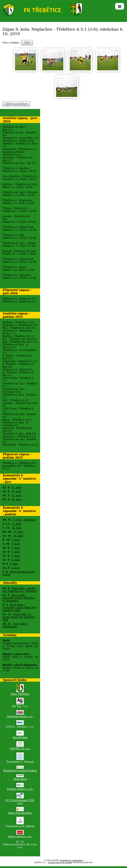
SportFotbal (20, 737)
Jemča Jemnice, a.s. (20, 837)
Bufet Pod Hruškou (20, 813)
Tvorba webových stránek (60, 862)
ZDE (27, 43)
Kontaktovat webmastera (72, 860)
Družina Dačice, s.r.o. (20, 789)
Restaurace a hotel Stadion (20, 771)
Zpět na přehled (16, 104)
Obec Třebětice (20, 694)
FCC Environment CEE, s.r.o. (20, 802)
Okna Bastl (20, 779)
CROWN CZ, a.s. (20, 749)
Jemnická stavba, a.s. (20, 716)
